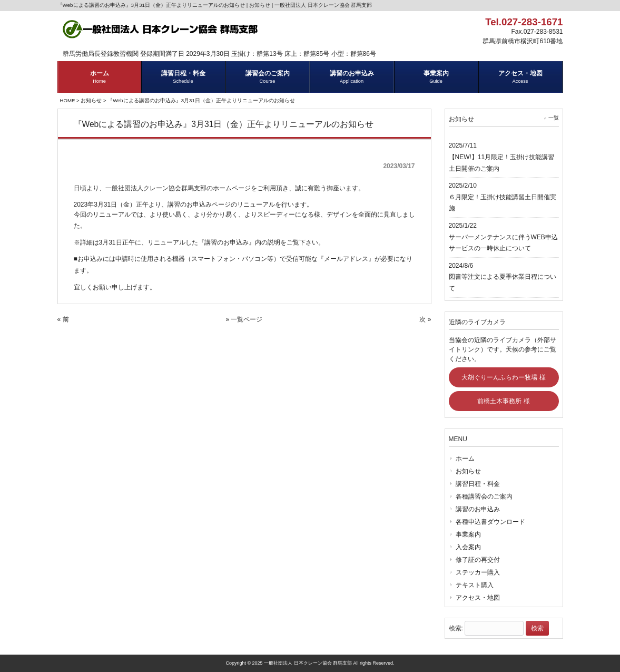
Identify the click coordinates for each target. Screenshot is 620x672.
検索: (456, 628)
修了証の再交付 (478, 560)
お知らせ (91, 100)
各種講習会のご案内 (484, 496)
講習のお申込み (478, 509)
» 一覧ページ (244, 319)
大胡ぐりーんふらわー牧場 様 (503, 377)
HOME (68, 100)
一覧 (554, 118)
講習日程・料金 (478, 484)
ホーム (465, 459)
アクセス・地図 (478, 598)
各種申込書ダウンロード (490, 522)
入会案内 (468, 547)
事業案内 (468, 534)
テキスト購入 (475, 585)
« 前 (63, 319)
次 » (425, 319)
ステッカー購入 (478, 572)
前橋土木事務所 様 (503, 401)
